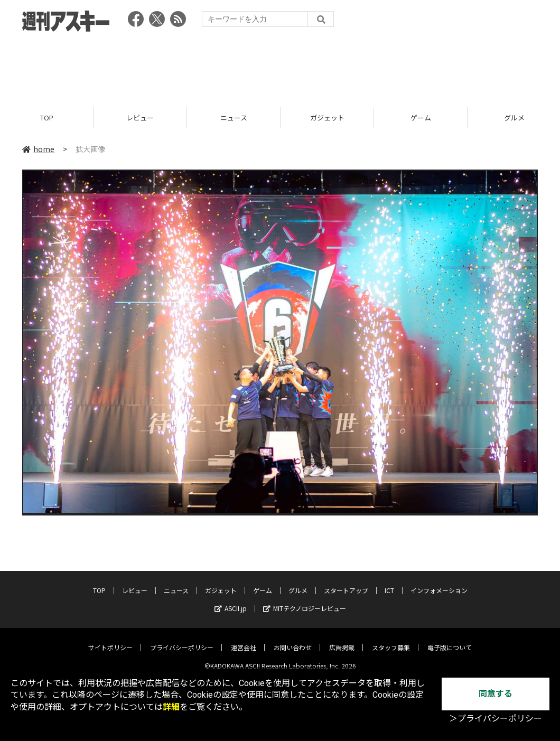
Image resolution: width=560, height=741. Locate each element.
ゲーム (421, 118)
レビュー (140, 118)
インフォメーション (439, 582)
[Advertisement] (280, 66)
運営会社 (244, 639)
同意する (496, 694)
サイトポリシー (110, 639)
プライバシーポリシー (182, 639)
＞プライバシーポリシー (496, 719)
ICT (389, 582)
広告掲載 (342, 639)
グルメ (298, 582)
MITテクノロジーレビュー (305, 600)
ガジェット (327, 118)
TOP (47, 118)
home (38, 149)
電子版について (450, 639)
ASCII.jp (231, 600)
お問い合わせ (293, 639)
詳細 (171, 707)
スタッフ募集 (391, 639)
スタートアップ (346, 582)
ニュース (234, 118)
